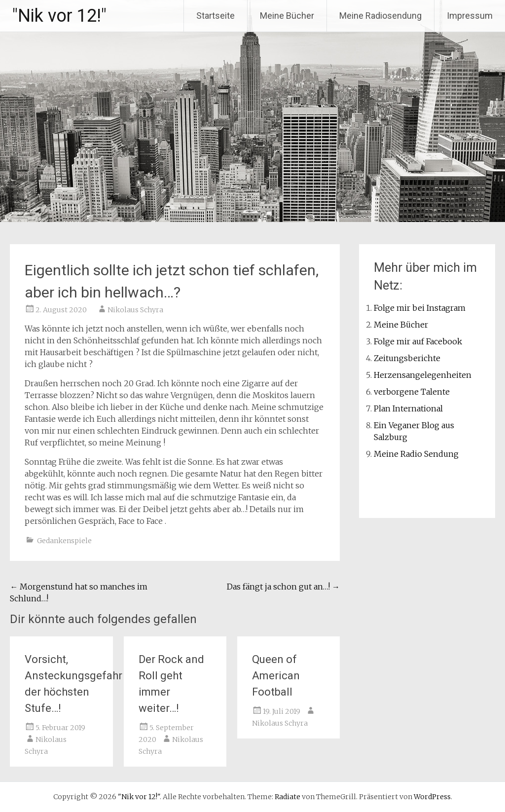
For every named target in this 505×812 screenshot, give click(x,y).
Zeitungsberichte (407, 358)
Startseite (216, 16)
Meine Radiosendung (380, 16)
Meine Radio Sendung (416, 454)
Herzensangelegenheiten (423, 375)
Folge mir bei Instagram (420, 308)
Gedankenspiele (64, 541)
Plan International (408, 408)
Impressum (470, 16)
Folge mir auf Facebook (418, 341)
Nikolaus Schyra (135, 310)
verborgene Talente (412, 392)
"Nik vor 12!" (59, 16)
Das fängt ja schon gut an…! (283, 587)
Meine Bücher (287, 16)
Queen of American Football (276, 676)
